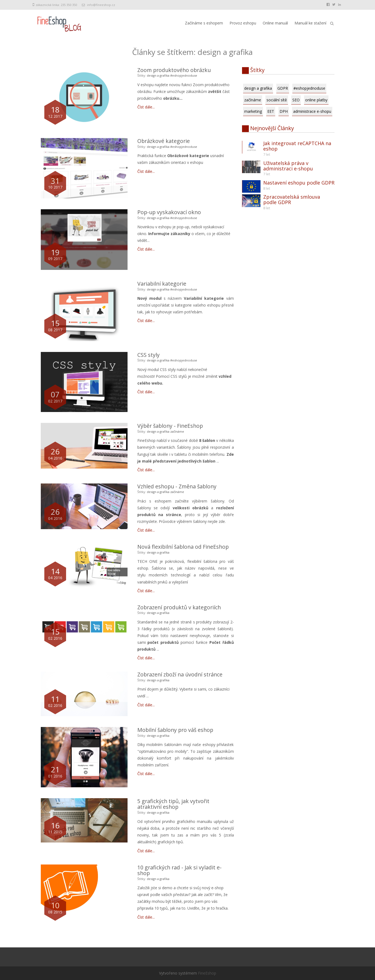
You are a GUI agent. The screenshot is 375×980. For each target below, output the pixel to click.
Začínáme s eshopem (204, 23)
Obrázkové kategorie (164, 141)
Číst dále (145, 107)
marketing (253, 111)
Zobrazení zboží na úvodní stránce (180, 674)
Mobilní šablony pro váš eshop (175, 730)
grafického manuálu (194, 821)
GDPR (283, 88)
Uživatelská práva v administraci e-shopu (288, 166)
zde (222, 521)
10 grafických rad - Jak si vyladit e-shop (179, 870)
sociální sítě (277, 100)
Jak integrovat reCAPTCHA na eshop (297, 146)
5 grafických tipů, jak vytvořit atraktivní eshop (173, 804)
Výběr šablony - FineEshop (170, 426)
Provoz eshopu (243, 23)
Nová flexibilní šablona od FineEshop (183, 547)
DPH (284, 111)
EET (271, 111)
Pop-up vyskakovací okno (169, 212)
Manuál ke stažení (310, 23)
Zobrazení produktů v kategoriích (179, 607)
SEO (296, 100)
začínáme (177, 431)
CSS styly (148, 355)
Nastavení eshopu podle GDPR (299, 183)
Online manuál (275, 23)
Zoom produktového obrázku (174, 70)
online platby (316, 100)
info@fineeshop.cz (101, 5)
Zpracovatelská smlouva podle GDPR (292, 199)
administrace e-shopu (312, 111)
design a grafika (158, 75)
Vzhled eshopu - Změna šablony (177, 486)
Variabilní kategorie (162, 284)
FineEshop (146, 440)
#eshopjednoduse (184, 75)
